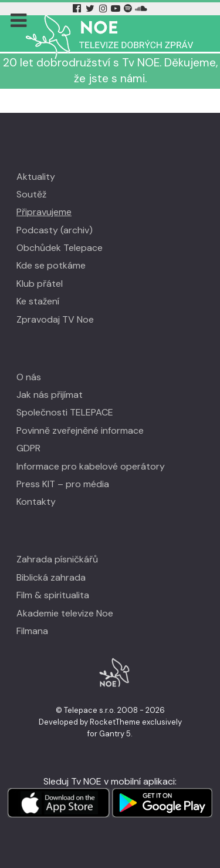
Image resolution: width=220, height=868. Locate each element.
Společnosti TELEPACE (65, 412)
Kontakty (36, 502)
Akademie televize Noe (65, 613)
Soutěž (31, 194)
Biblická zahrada (51, 577)
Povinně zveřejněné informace (80, 430)
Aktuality (36, 177)
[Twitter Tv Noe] (92, 9)
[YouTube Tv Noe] (117, 9)
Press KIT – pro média (63, 484)
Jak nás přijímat (50, 395)
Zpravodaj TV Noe (55, 319)
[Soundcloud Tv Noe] (141, 9)
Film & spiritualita (53, 595)
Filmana (32, 631)
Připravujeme (44, 212)
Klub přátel (40, 284)
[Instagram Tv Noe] (105, 9)
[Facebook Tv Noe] (78, 9)
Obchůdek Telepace (60, 248)
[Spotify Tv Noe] (129, 9)
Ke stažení (38, 301)
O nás (29, 377)
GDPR (28, 448)
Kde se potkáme (51, 265)
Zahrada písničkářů (57, 559)
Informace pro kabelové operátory (91, 466)
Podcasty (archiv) (55, 230)
